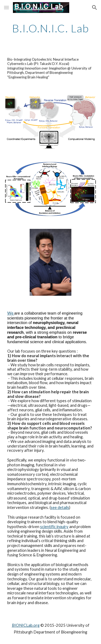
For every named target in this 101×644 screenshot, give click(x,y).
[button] (6, 7)
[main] (51, 28)
